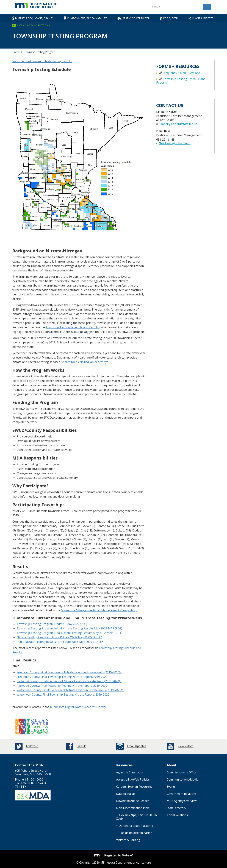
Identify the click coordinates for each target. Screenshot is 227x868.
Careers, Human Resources (134, 787)
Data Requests (126, 794)
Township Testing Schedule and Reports (181, 81)
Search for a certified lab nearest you (86, 362)
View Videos (186, 746)
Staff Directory (176, 808)
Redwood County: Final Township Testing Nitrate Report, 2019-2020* (63, 686)
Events (171, 787)
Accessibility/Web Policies (133, 779)
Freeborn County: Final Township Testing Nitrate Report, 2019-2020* (63, 677)
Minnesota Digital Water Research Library (78, 707)
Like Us (81, 746)
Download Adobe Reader (133, 801)
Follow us (32, 746)
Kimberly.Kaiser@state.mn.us (178, 124)
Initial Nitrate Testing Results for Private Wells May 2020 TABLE (59, 642)
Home (16, 52)
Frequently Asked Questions (181, 73)
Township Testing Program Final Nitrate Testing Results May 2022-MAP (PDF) (69, 633)
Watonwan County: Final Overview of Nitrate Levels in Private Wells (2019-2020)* (70, 690)
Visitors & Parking (128, 840)
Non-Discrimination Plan (133, 808)
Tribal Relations (177, 815)
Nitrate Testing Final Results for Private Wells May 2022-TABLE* (59, 637)
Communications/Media (182, 779)
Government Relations (182, 794)
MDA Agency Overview (182, 801)
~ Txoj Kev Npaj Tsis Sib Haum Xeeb (136, 817)
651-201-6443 (165, 140)
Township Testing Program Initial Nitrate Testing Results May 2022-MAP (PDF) (69, 628)
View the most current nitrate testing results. (42, 61)
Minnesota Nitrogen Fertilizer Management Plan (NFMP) (99, 610)
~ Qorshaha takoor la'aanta (135, 826)
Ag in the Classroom (130, 772)
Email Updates (137, 746)
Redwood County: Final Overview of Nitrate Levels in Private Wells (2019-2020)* (69, 681)
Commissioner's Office (182, 772)
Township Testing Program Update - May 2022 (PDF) (52, 624)
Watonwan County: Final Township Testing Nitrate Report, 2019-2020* (64, 695)
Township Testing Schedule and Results (72, 327)
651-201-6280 (165, 120)
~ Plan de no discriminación (134, 833)
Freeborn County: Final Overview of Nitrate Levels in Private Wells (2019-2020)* (69, 672)
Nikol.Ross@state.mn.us (175, 143)
